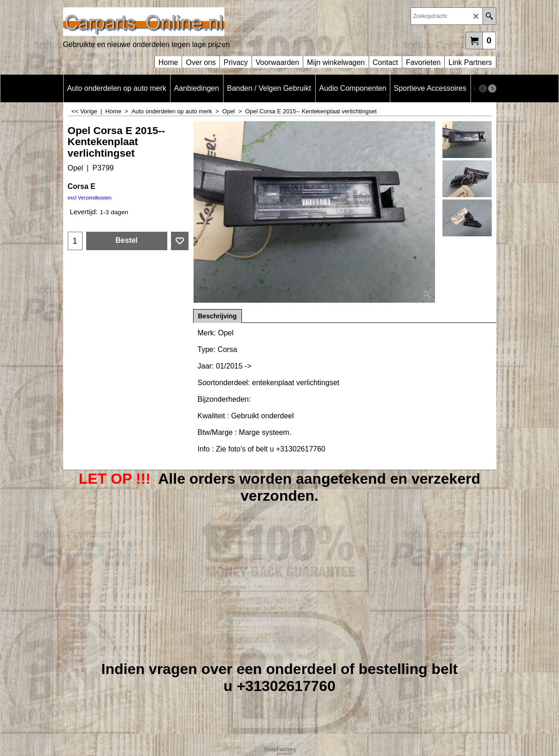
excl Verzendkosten (90, 198)
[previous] (483, 88)
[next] (492, 88)
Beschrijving (218, 316)
